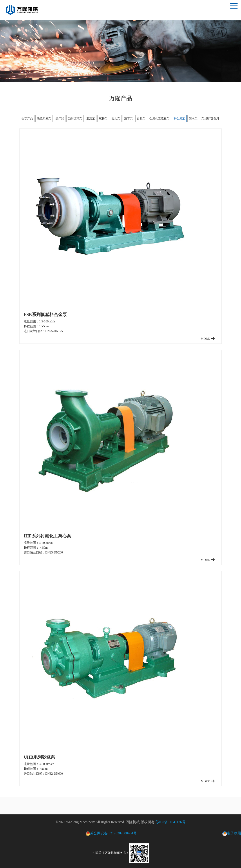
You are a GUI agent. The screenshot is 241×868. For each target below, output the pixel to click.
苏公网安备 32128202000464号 (111, 833)
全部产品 (27, 118)
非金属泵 (179, 118)
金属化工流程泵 (159, 118)
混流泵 (91, 118)
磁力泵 (116, 118)
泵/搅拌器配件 (210, 118)
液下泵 (128, 118)
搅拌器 (60, 118)
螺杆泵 (103, 118)
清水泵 (193, 118)
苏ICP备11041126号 (170, 822)
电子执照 (232, 834)
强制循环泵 (75, 118)
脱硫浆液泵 (44, 118)
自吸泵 (141, 118)
